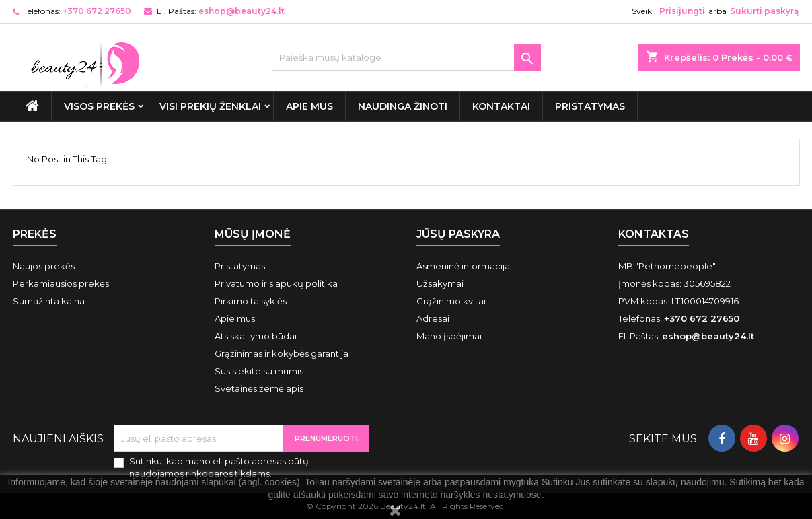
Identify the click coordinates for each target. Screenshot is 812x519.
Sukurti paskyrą (764, 11)
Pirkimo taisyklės (251, 301)
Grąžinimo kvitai (451, 301)
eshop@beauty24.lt (242, 11)
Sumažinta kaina (49, 301)
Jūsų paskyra (458, 234)
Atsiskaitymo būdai (256, 336)
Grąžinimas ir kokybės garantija (282, 353)
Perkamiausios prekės (61, 283)
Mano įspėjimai (449, 336)
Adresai (433, 318)
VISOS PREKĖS (99, 106)
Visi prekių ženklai (210, 106)
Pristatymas (590, 106)
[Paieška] (406, 57)
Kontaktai (501, 106)
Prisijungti (682, 11)
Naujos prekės (44, 266)
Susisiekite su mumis (259, 371)
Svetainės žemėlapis (259, 388)
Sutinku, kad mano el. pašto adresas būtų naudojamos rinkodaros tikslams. (219, 467)
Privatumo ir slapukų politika (276, 283)
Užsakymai (440, 283)
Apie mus (309, 106)
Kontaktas (654, 234)
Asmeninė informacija (463, 266)
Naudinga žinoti (403, 106)
